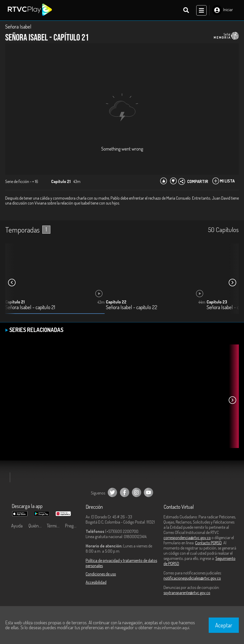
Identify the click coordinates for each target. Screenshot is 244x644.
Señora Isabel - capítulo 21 (30, 308)
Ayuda (17, 526)
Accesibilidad (96, 582)
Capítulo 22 (116, 302)
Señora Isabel (18, 26)
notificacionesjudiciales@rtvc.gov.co (192, 578)
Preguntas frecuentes (73, 526)
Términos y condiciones (55, 526)
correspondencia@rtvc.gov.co (187, 538)
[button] (232, 283)
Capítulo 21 (15, 302)
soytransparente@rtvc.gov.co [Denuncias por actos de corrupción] (187, 593)
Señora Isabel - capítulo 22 (132, 308)
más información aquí (172, 628)
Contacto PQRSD (208, 543)
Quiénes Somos (36, 526)
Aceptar (224, 625)
